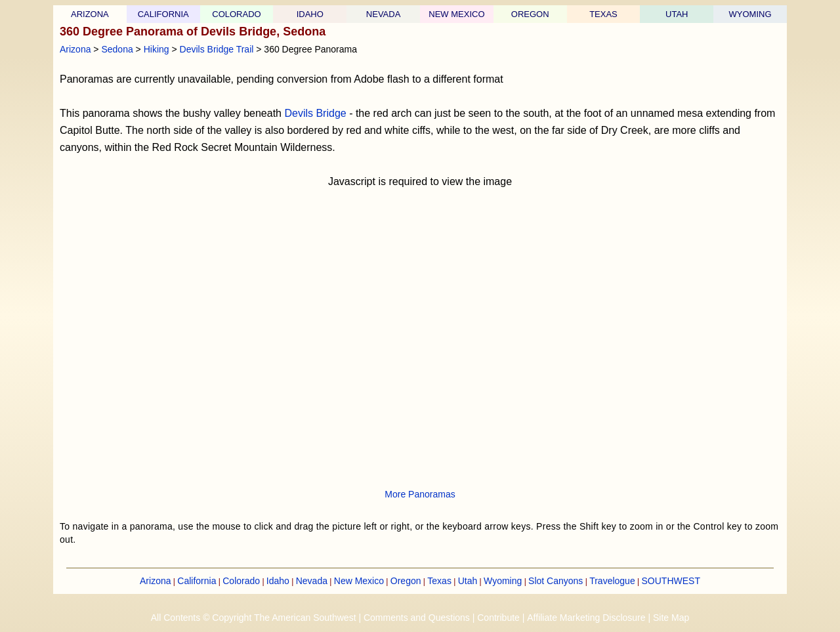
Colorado (241, 581)
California (197, 581)
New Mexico (359, 581)
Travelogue (612, 581)
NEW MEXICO (456, 14)
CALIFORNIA (163, 14)
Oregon (406, 581)
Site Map (671, 618)
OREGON (530, 14)
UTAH (677, 14)
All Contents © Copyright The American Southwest (254, 618)
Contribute (498, 618)
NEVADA (384, 14)
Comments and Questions (417, 618)
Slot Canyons (556, 581)
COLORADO (236, 14)
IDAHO (310, 14)
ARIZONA (90, 14)
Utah (468, 581)
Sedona (117, 49)
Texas (439, 581)
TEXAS (603, 14)
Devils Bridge (315, 113)
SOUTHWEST (671, 581)
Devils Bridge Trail (217, 49)
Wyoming (503, 581)
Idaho (278, 581)
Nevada (312, 581)
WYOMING (750, 14)
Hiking (157, 49)
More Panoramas (420, 494)
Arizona (75, 49)
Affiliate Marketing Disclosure (586, 618)
